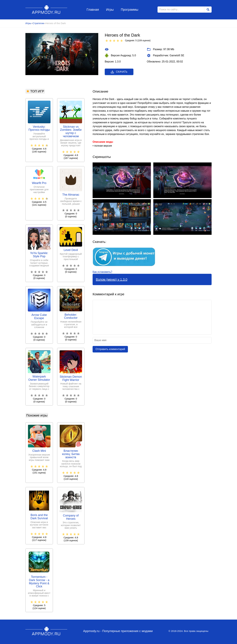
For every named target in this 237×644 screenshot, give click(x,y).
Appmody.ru (46, 9)
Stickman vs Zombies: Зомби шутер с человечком (71, 132)
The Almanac (71, 195)
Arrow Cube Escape (39, 317)
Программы (130, 10)
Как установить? (102, 272)
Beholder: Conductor (71, 316)
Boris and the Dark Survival (39, 517)
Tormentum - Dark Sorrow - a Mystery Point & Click (39, 582)
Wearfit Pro (39, 183)
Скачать (119, 72)
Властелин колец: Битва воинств (71, 454)
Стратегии (38, 23)
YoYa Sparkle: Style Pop (39, 255)
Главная (93, 10)
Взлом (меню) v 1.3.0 (112, 279)
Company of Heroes (71, 517)
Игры (110, 10)
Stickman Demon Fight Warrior (71, 378)
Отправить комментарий (110, 349)
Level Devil (71, 250)
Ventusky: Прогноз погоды (39, 128)
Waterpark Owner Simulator (39, 378)
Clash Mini (39, 451)
